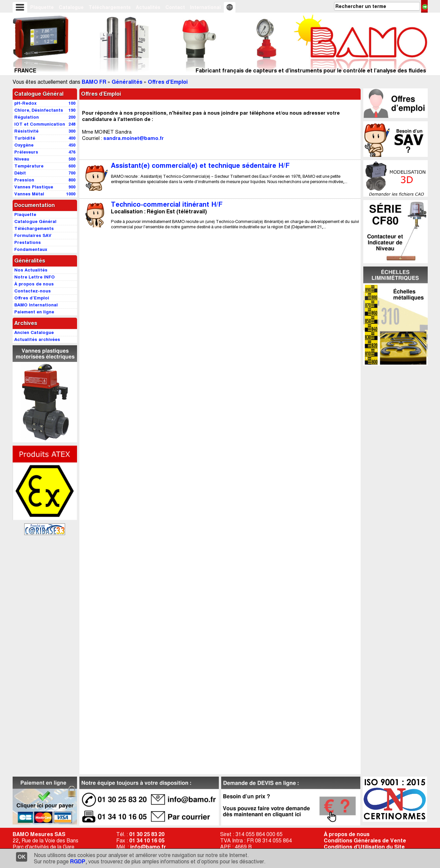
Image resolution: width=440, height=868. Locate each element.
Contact (175, 7)
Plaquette (42, 7)
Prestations (28, 242)
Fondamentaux (31, 249)
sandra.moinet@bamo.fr (133, 138)
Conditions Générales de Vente (365, 841)
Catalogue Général (39, 94)
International (205, 7)
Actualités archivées (37, 339)
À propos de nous (347, 834)
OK (22, 857)
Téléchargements (110, 7)
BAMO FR (94, 82)
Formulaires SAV (33, 235)
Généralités (127, 82)
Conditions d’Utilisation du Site (364, 847)
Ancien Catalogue (34, 332)
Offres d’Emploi (168, 82)
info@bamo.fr (148, 847)
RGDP (78, 862)
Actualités (148, 7)
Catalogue (71, 7)
